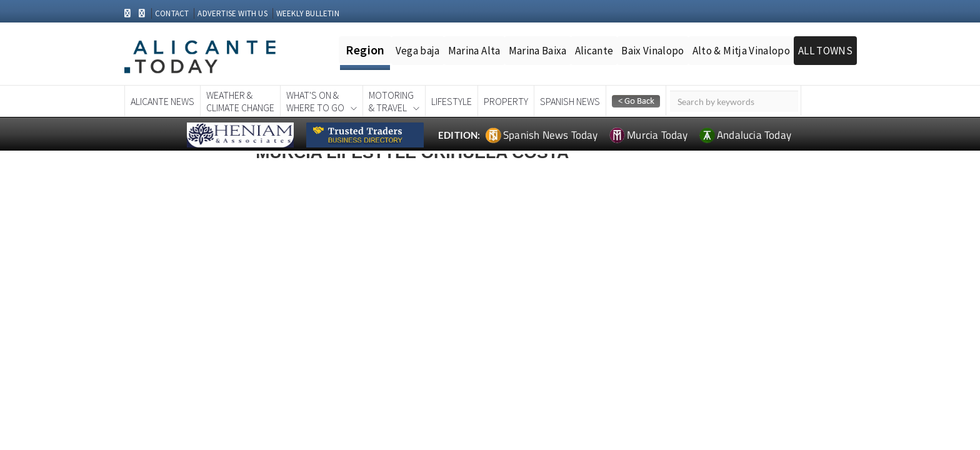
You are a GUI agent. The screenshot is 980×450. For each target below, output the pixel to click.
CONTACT (172, 13)
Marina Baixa (538, 51)
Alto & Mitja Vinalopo (741, 51)
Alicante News (162, 101)
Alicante (594, 51)
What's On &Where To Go (315, 101)
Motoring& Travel (391, 101)
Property (506, 101)
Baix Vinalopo (652, 51)
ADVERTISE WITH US (232, 13)
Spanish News (570, 101)
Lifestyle (452, 101)
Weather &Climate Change (240, 101)
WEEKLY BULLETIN (308, 13)
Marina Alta (474, 51)
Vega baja (418, 51)
